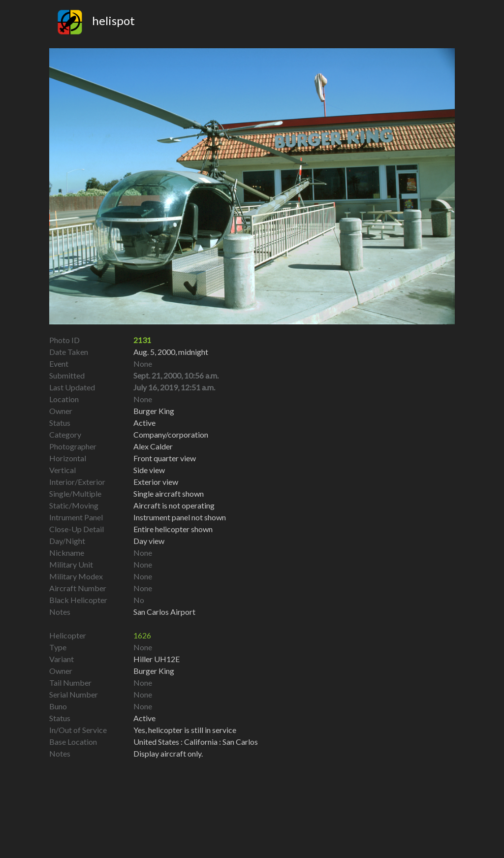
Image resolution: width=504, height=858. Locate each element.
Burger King (154, 671)
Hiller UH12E (157, 659)
